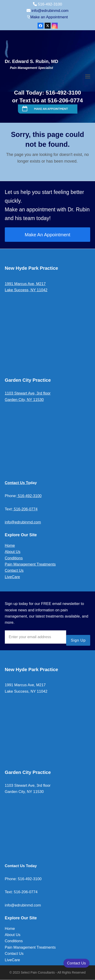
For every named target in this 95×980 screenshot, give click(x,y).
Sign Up (78, 640)
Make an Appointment (49, 17)
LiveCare (12, 577)
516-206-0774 (25, 509)
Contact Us (14, 570)
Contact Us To (18, 483)
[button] (88, 77)
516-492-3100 (29, 496)
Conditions (14, 558)
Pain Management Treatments (30, 564)
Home (10, 546)
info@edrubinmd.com (50, 11)
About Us (13, 552)
